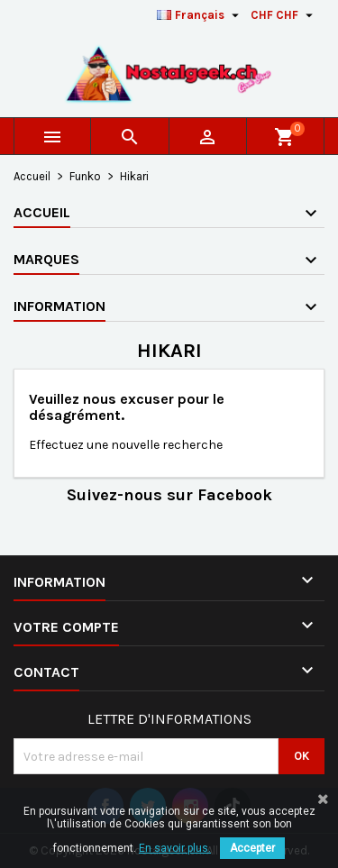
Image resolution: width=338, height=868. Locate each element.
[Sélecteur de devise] (284, 15)
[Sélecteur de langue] (200, 15)
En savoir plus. (175, 848)
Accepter (252, 848)
